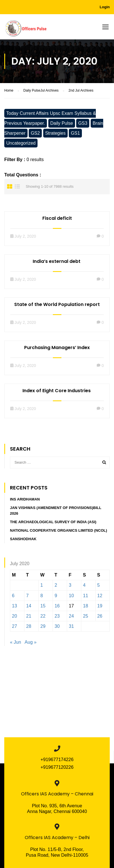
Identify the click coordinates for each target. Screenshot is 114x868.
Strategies (55, 133)
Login (105, 7)
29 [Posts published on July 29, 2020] (43, 626)
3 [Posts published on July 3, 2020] (70, 585)
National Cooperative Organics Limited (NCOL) (59, 530)
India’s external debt (57, 261)
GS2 (35, 133)
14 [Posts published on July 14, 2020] (29, 606)
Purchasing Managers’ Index (57, 348)
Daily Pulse (62, 123)
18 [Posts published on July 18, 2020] (86, 606)
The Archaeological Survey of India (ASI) (53, 522)
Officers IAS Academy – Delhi (57, 838)
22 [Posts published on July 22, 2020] (43, 616)
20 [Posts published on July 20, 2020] (14, 616)
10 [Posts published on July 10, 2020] (71, 596)
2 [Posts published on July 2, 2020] (56, 585)
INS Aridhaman (25, 499)
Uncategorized (21, 143)
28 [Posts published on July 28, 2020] (29, 626)
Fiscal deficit (57, 218)
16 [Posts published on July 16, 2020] (57, 606)
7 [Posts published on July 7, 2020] (27, 596)
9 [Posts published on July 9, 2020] (56, 596)
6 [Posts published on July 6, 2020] (13, 596)
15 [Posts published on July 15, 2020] (43, 606)
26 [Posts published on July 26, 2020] (100, 616)
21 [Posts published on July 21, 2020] (29, 616)
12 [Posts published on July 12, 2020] (100, 596)
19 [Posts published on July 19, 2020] (100, 606)
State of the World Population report (57, 304)
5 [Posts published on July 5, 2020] (99, 585)
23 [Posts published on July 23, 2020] (57, 616)
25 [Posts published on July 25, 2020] (86, 616)
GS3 (83, 123)
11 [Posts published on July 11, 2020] (86, 596)
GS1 (75, 133)
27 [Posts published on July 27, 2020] (14, 626)
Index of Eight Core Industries (57, 391)
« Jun (15, 642)
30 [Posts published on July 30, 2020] (57, 626)
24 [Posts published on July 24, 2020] (71, 616)
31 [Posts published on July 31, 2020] (71, 626)
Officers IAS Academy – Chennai (57, 794)
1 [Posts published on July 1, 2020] (42, 585)
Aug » (31, 642)
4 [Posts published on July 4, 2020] (84, 585)
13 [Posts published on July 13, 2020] (14, 606)
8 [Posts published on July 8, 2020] (42, 596)
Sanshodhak (23, 539)
